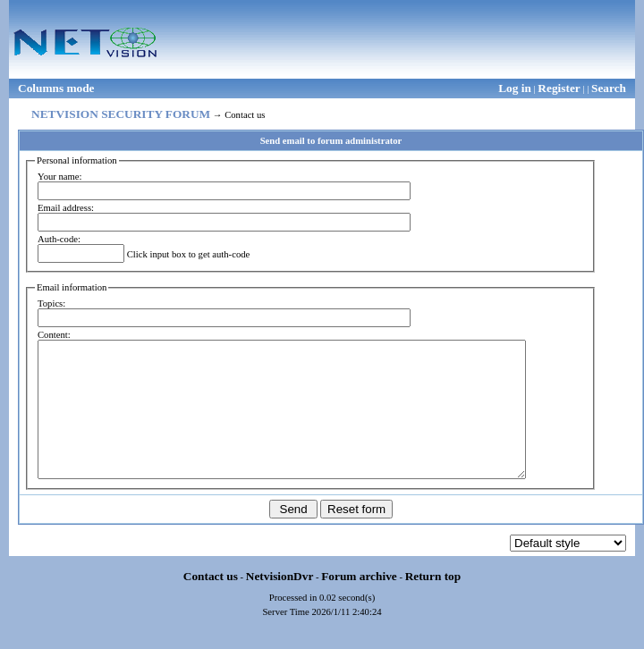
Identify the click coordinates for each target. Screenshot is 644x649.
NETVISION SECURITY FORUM (121, 114)
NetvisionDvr (280, 603)
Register (559, 88)
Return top (433, 603)
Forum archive (359, 603)
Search (609, 88)
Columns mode (56, 88)
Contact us (211, 603)
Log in (515, 88)
